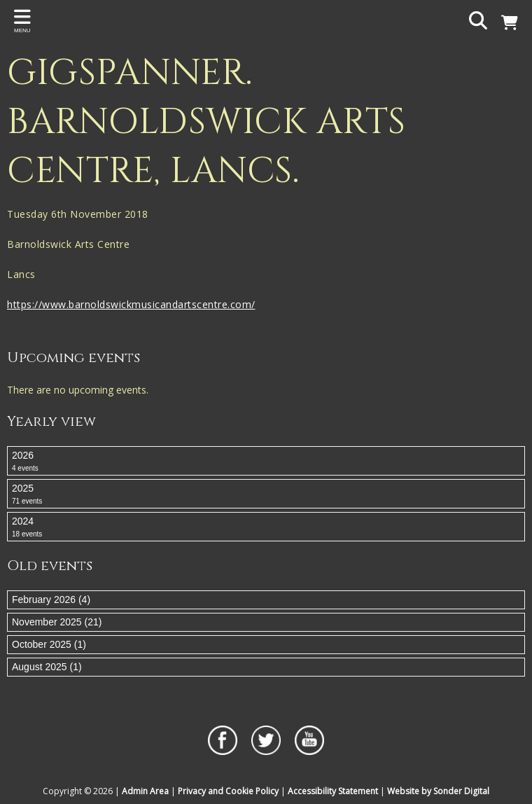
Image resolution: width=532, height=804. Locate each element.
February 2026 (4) (51, 599)
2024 (266, 527)
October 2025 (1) (49, 644)
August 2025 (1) (47, 667)
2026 (266, 462)
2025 (266, 494)
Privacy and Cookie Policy (228, 791)
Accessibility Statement (333, 791)
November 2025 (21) (57, 622)
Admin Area (145, 791)
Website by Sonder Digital (438, 791)
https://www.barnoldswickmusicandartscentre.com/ (131, 304)
